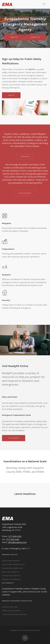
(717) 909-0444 (13, 539)
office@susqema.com (17, 542)
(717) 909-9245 (15, 536)
